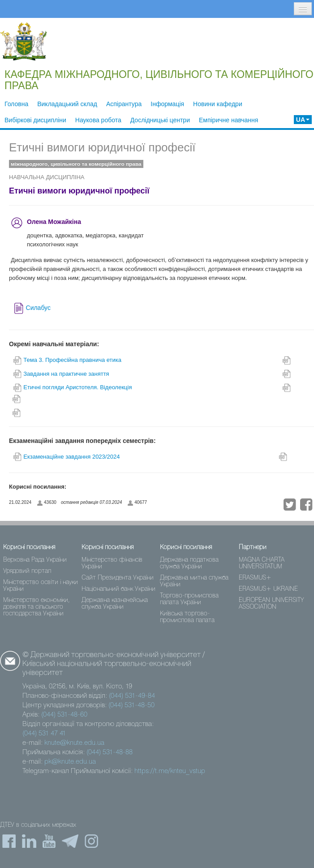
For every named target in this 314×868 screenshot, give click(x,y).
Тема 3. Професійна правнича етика (72, 360)
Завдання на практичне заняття (67, 374)
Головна (16, 104)
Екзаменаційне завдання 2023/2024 (71, 457)
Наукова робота (98, 120)
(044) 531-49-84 (132, 696)
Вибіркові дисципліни (35, 120)
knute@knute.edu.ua (74, 743)
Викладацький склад (67, 104)
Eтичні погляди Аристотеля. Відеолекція (77, 387)
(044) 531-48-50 (131, 705)
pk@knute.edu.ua (70, 762)
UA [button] (303, 120)
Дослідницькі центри (160, 120)
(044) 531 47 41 (44, 734)
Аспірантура (124, 104)
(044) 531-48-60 (64, 715)
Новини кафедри (218, 104)
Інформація (167, 104)
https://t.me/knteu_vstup (170, 771)
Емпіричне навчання (228, 120)
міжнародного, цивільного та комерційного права (76, 164)
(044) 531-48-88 (110, 752)
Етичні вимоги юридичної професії (102, 147)
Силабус (38, 308)
